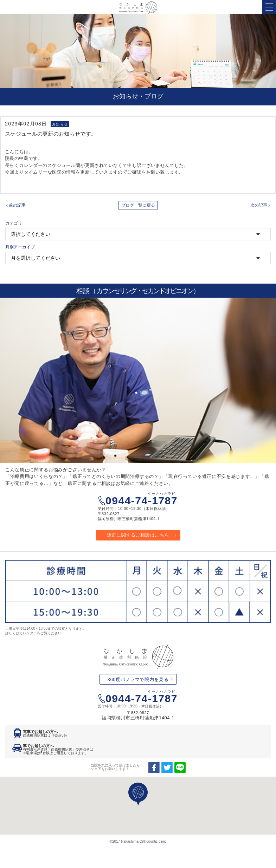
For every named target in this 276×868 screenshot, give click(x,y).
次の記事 (259, 205)
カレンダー (28, 633)
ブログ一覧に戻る (138, 205)
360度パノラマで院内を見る (138, 679)
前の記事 (17, 205)
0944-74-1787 (142, 499)
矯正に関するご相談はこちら (138, 535)
